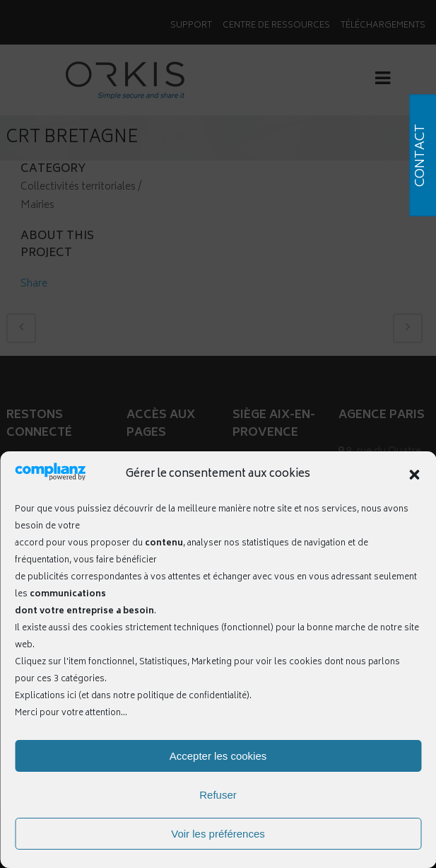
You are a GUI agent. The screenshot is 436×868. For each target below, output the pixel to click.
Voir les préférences (218, 834)
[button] (414, 475)
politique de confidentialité (192, 696)
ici (72, 696)
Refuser (218, 795)
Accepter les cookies (218, 756)
